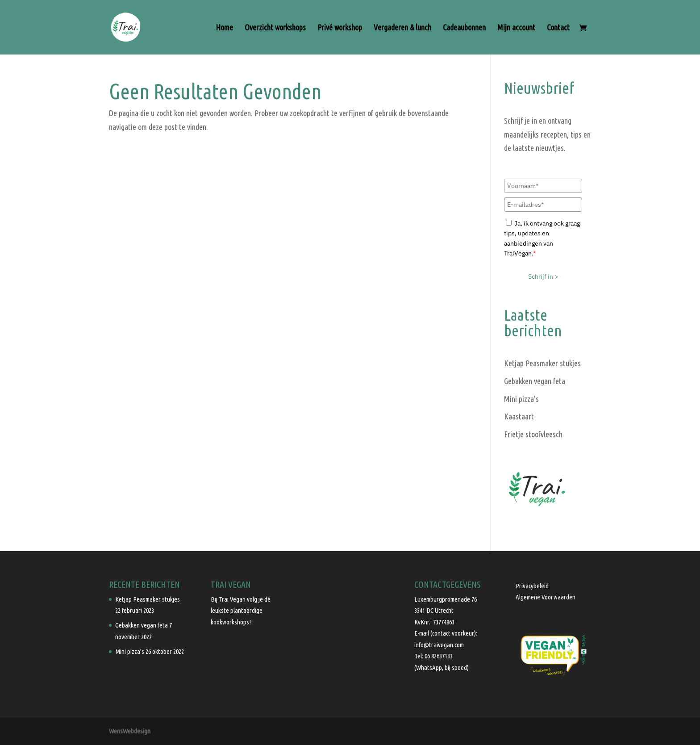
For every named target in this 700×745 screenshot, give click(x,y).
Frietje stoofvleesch (533, 434)
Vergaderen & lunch (402, 28)
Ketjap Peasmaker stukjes (542, 363)
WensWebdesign (130, 731)
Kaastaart (519, 416)
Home (224, 28)
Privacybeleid (532, 586)
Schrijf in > (543, 276)
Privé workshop (340, 28)
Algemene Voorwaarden (546, 597)
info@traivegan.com (439, 645)
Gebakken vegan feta (535, 381)
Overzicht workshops (275, 28)
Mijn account (516, 28)
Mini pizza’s (521, 399)
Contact (558, 28)
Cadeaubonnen (464, 28)
